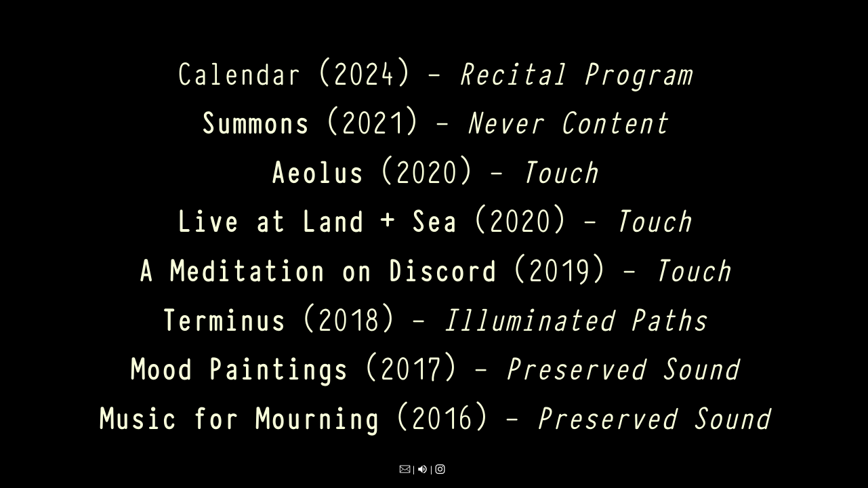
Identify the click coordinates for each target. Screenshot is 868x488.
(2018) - (434, 318)
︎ (440, 470)
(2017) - (434, 366)
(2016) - (434, 416)
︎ (422, 470)
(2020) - (434, 170)
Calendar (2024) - (434, 72)
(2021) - (434, 120)
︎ (405, 470)
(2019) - (434, 268)
